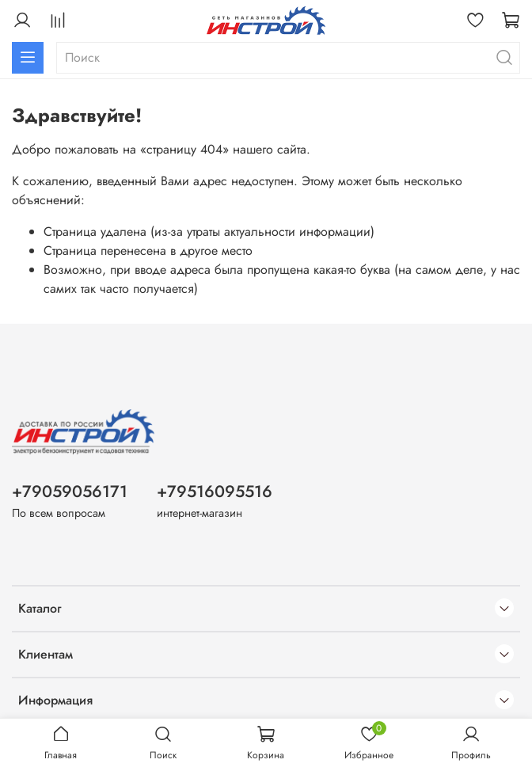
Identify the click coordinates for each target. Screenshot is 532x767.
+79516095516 (215, 492)
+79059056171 (70, 492)
